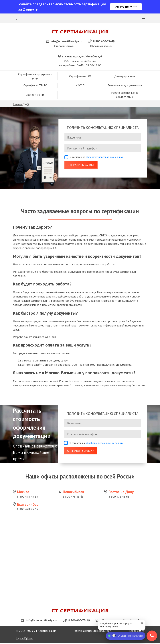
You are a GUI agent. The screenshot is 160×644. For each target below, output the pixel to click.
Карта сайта (137, 632)
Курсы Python (24, 639)
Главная (18, 104)
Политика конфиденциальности (92, 632)
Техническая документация (125, 86)
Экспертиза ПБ (35, 95)
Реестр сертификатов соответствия (125, 95)
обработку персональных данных (105, 157)
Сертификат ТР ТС (35, 86)
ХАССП (80, 86)
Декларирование (125, 77)
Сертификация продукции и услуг (35, 76)
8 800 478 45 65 (28, 497)
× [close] (142, 623)
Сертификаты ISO (80, 77)
